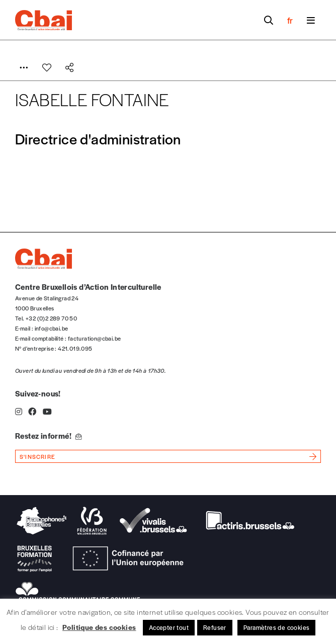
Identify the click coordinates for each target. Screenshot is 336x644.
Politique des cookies (99, 627)
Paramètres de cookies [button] (276, 627)
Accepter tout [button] (169, 627)
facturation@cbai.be (95, 338)
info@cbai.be (52, 328)
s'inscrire (37, 456)
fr (290, 20)
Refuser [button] (215, 627)
